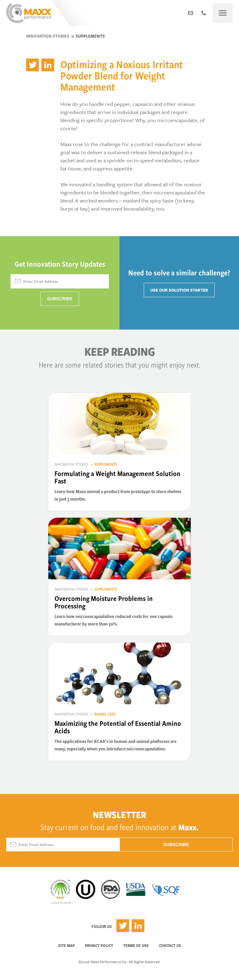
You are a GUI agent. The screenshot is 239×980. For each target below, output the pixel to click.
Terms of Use (136, 945)
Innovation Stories (48, 36)
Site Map (66, 945)
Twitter (123, 926)
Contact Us (170, 945)
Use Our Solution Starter (179, 290)
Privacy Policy (99, 945)
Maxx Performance (29, 13)
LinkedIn (138, 926)
